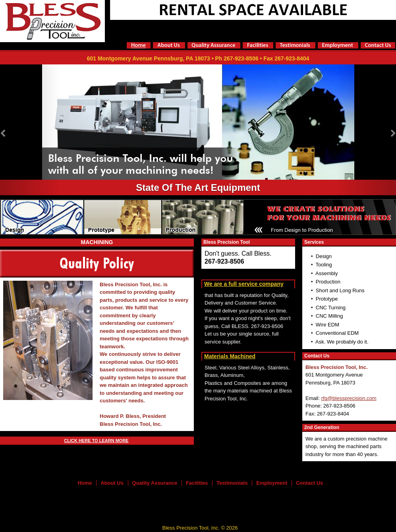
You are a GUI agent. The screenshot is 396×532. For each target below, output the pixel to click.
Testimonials (232, 483)
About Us (112, 483)
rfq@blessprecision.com (349, 398)
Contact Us (310, 483)
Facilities (197, 483)
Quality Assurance (155, 483)
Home (85, 483)
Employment (272, 483)
